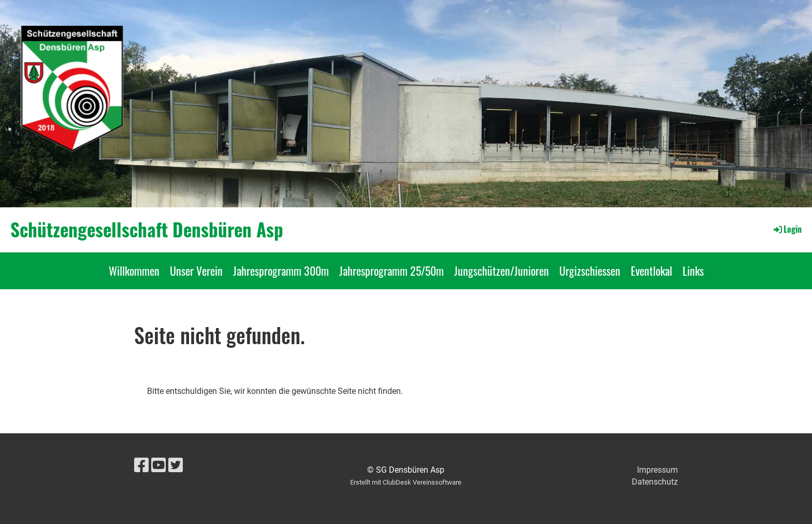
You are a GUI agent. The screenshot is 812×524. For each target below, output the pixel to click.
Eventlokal (651, 271)
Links (693, 271)
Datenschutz (655, 482)
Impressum (657, 470)
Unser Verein (196, 271)
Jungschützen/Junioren (502, 271)
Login (787, 229)
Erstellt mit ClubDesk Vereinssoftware (406, 482)
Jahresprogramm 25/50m (392, 271)
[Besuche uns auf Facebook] (141, 465)
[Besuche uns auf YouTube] (158, 465)
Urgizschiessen (590, 271)
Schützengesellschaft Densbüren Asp (147, 229)
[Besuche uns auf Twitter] (176, 465)
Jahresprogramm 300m (281, 271)
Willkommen (134, 271)
